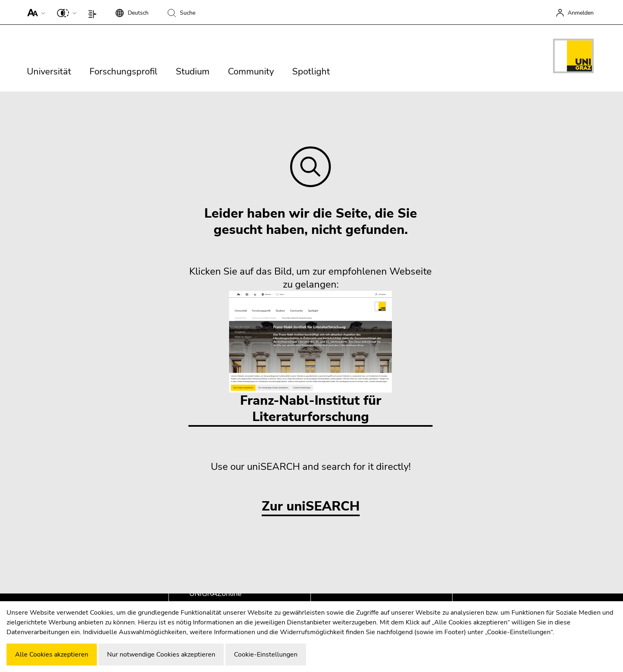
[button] (34, 12)
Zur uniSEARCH (311, 507)
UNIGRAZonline (215, 593)
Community (251, 72)
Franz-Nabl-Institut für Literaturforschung (310, 358)
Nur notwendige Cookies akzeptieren (161, 655)
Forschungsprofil (124, 72)
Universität (49, 72)
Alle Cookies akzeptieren (52, 655)
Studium (193, 72)
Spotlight (311, 72)
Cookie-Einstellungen (266, 655)
